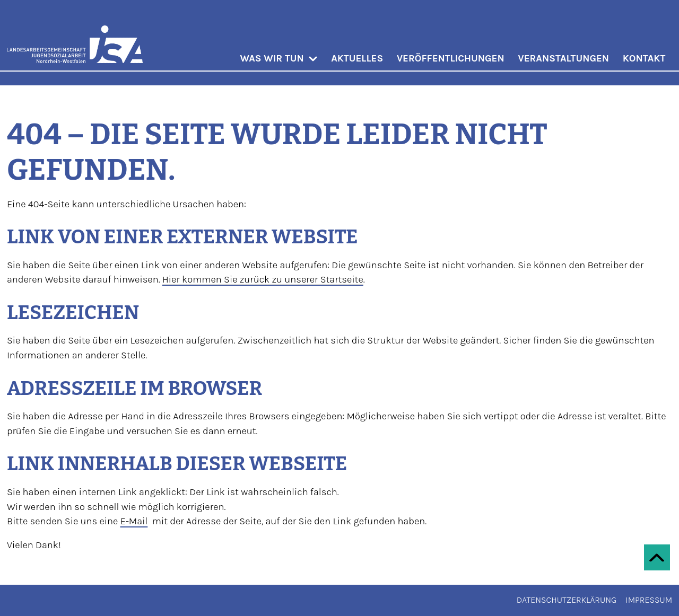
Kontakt (644, 58)
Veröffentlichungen (451, 58)
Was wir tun (278, 58)
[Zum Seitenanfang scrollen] (657, 557)
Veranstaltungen (564, 58)
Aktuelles (357, 58)
